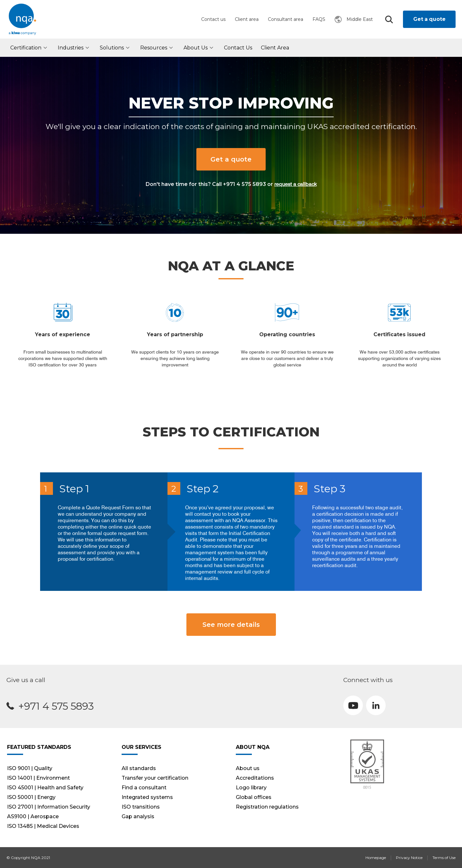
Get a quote (429, 19)
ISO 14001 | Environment (38, 778)
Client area (247, 19)
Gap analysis (138, 816)
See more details (231, 625)
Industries (74, 48)
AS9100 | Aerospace (33, 816)
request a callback (295, 184)
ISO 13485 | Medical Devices (43, 826)
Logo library (251, 788)
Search (389, 19)
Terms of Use (444, 858)
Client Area (275, 48)
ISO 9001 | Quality (30, 768)
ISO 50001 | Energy (31, 797)
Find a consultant (144, 788)
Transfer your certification (155, 778)
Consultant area (286, 19)
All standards (139, 768)
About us (199, 48)
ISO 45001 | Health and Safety (45, 788)
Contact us (213, 19)
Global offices (254, 797)
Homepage (376, 858)
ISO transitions (141, 807)
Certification (30, 48)
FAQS (319, 19)
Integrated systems (147, 797)
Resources (158, 48)
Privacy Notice (409, 858)
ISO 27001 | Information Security (49, 807)
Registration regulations (267, 807)
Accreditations (255, 778)
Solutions (116, 48)
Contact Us (238, 48)
